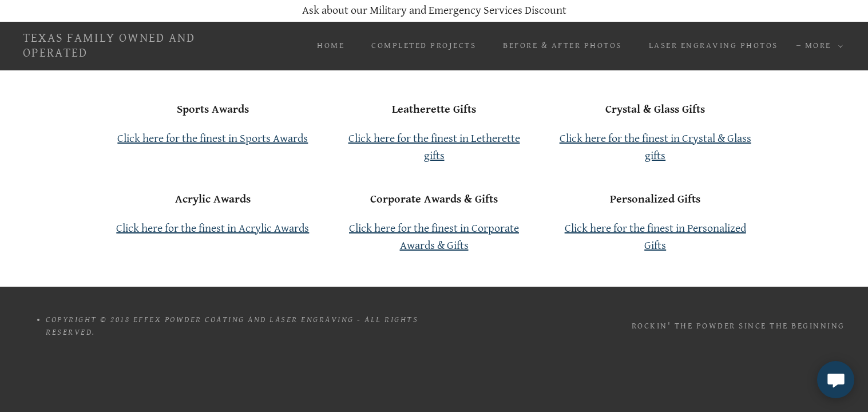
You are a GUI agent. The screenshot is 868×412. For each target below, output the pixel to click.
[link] (137, 54)
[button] (821, 46)
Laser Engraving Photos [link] (714, 45)
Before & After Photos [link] (562, 45)
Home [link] (331, 45)
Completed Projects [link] (424, 45)
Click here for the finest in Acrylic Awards (213, 229)
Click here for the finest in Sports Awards (213, 139)
